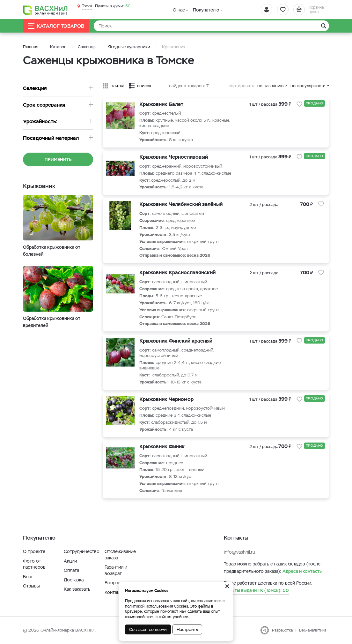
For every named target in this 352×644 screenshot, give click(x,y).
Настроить (187, 629)
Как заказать (77, 589)
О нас (179, 10)
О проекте (34, 551)
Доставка (74, 580)
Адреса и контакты (303, 571)
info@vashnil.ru (239, 552)
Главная (31, 47)
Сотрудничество (82, 551)
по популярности (308, 86)
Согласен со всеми (148, 629)
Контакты (115, 592)
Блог (28, 577)
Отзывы (31, 586)
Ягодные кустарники (129, 47)
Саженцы (87, 47)
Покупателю (206, 10)
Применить (58, 159)
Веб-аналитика (313, 630)
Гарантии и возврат (116, 570)
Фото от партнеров (34, 564)
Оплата (71, 570)
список (144, 86)
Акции (70, 561)
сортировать (241, 86)
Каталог (58, 47)
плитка (117, 86)
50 (113, 6)
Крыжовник (39, 186)
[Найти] (211, 26)
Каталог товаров (56, 26)
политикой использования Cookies (157, 606)
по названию (271, 86)
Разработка (282, 630)
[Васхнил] (45, 10)
